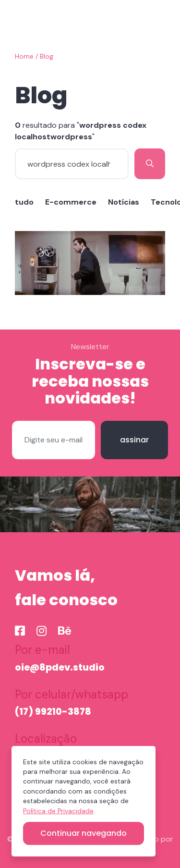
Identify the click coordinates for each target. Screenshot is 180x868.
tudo (24, 202)
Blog (47, 56)
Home (24, 56)
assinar (134, 440)
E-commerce (71, 202)
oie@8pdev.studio (60, 667)
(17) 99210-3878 (53, 712)
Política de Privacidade (58, 811)
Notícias (124, 202)
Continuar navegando (84, 833)
